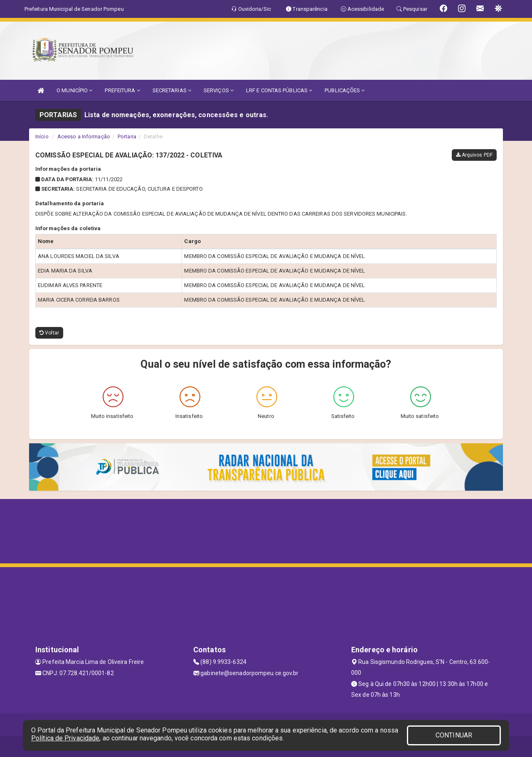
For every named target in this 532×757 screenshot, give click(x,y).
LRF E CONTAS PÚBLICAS (279, 90)
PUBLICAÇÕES (345, 90)
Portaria (127, 136)
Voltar (49, 333)
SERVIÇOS (219, 90)
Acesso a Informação (84, 136)
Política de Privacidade (65, 738)
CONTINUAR (454, 735)
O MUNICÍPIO (74, 90)
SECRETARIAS (172, 90)
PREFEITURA (122, 90)
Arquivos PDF (474, 155)
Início (42, 136)
